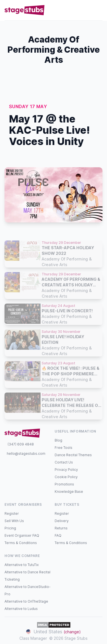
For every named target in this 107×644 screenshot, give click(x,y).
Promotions (64, 484)
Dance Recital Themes (73, 455)
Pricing (10, 528)
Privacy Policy (66, 470)
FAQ (58, 535)
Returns (61, 528)
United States (53, 632)
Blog (58, 440)
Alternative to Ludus (21, 609)
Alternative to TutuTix (22, 565)
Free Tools (63, 448)
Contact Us (64, 462)
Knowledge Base (69, 492)
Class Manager (33, 638)
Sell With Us (14, 521)
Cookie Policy (66, 477)
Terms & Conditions (21, 543)
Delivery (62, 521)
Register (12, 513)
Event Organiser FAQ (22, 535)
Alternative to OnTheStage (26, 601)
